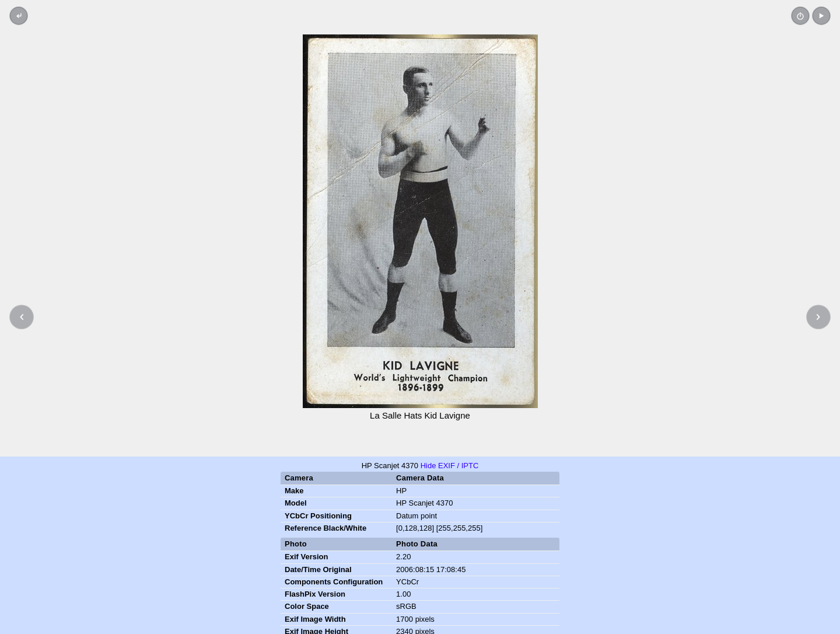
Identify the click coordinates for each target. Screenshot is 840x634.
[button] (821, 16)
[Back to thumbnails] (19, 16)
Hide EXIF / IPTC (450, 466)
